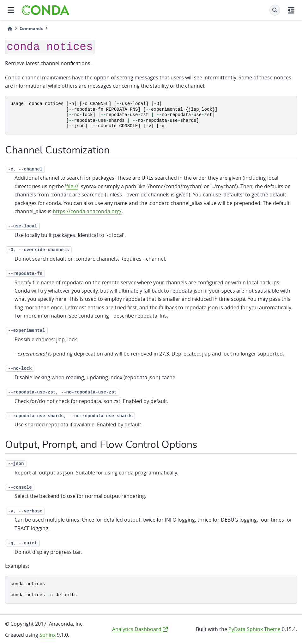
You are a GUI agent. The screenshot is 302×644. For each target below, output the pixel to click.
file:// (72, 186)
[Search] (275, 10)
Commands (31, 28)
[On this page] (291, 10)
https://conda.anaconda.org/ (87, 211)
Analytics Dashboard (140, 629)
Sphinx (48, 635)
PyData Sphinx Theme (254, 629)
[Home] (10, 29)
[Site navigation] (11, 10)
